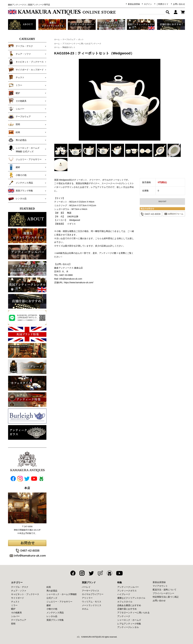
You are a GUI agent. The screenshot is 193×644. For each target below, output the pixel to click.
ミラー (15, 85)
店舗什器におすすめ (127, 609)
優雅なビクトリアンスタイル (131, 598)
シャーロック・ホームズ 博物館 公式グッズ (26, 149)
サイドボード (18, 598)
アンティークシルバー (128, 587)
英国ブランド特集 (20, 191)
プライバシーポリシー (163, 593)
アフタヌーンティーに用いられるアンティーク (82, 44)
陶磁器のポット (69, 47)
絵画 (14, 132)
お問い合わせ (179, 4)
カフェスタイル (125, 602)
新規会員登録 (134, 4)
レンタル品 (17, 198)
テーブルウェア (19, 117)
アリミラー (87, 598)
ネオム (85, 609)
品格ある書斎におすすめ (129, 605)
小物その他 (17, 175)
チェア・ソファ (19, 54)
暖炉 (14, 93)
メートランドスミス (92, 605)
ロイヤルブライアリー (93, 594)
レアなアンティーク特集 (129, 624)
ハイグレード (124, 594)
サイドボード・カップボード (26, 70)
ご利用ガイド (162, 4)
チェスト (16, 77)
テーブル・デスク (20, 46)
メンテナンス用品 (20, 183)
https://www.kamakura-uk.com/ (79, 282)
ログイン (148, 4)
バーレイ (86, 587)
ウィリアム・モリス (92, 602)
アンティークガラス (127, 591)
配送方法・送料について (165, 590)
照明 (14, 124)
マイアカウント (160, 586)
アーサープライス (90, 591)
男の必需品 (17, 140)
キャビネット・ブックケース (26, 62)
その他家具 (17, 101)
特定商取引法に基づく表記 (166, 597)
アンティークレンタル (128, 627)
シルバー (16, 109)
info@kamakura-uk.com (71, 279)
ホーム (57, 39)
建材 (14, 167)
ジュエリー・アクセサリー (25, 159)
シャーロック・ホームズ (129, 620)
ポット (81, 39)
